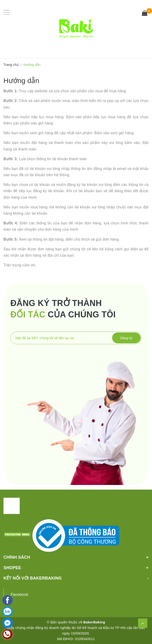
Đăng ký (126, 338)
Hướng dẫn (21, 81)
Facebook (19, 595)
